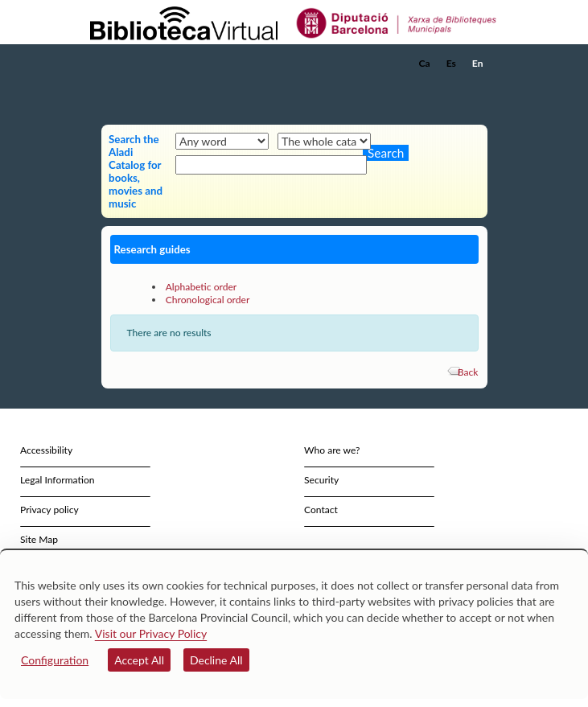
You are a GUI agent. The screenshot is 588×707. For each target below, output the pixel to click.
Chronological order (208, 300)
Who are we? (332, 450)
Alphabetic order (201, 287)
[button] (477, 88)
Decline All (216, 660)
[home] (170, 64)
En (478, 63)
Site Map (39, 539)
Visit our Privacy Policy (151, 633)
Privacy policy (49, 510)
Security (321, 480)
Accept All (139, 660)
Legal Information (58, 480)
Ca (425, 63)
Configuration (55, 660)
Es (451, 63)
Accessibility (46, 450)
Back (468, 372)
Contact (321, 510)
